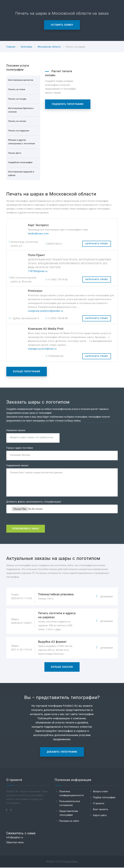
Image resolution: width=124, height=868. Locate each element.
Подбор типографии (104, 798)
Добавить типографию (62, 752)
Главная (11, 47)
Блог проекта (101, 810)
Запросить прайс (97, 244)
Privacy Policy (71, 862)
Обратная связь (15, 843)
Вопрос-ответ (101, 792)
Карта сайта (100, 816)
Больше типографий (27, 371)
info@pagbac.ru (15, 838)
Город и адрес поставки (20, 448)
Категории (26, 47)
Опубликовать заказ (26, 529)
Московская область (49, 47)
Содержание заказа (17, 466)
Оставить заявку (62, 25)
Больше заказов (62, 667)
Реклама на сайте (69, 821)
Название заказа (16, 430)
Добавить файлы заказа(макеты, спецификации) (34, 502)
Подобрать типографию (68, 104)
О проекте (99, 804)
